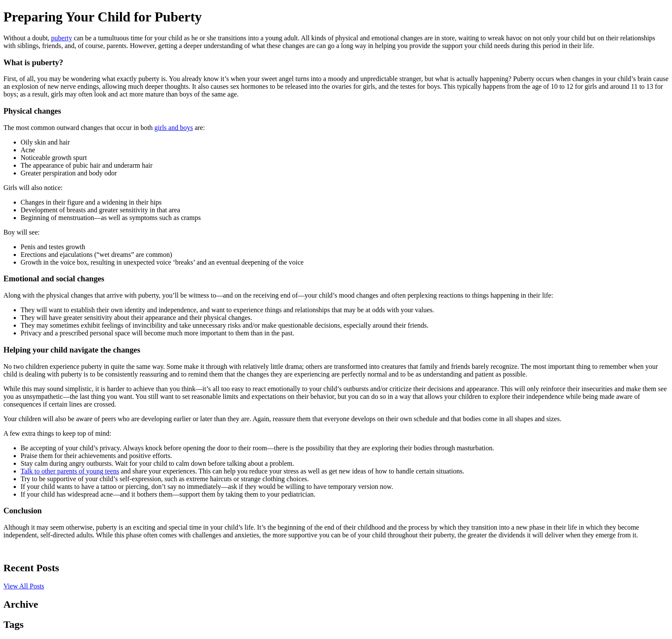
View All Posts (24, 586)
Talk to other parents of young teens (70, 471)
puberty (61, 38)
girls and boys (174, 128)
